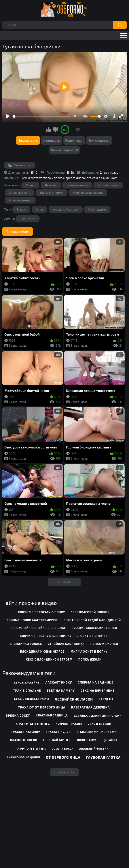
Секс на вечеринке (98, 690)
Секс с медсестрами (32, 699)
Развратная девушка (90, 707)
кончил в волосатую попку (41, 612)
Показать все (64, 772)
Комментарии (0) (64, 150)
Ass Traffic (28, 219)
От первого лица (63, 757)
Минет (30, 185)
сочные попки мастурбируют (32, 620)
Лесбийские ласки (74, 699)
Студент (106, 699)
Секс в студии (100, 724)
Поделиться (74, 140)
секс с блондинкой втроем (49, 659)
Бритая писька (108, 185)
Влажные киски (24, 740)
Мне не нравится (55, 130)
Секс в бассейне (27, 682)
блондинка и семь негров (42, 651)
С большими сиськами (97, 732)
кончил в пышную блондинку (46, 636)
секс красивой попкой (90, 612)
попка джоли (90, 659)
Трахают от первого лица (42, 707)
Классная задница (52, 715)
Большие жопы (77, 185)
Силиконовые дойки (24, 757)
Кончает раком (69, 724)
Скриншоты (52, 140)
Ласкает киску (59, 682)
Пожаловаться (99, 140)
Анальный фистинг (95, 748)
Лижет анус (87, 740)
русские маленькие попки (94, 628)
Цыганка (110, 740)
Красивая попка (33, 724)
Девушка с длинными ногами (98, 716)
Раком (21, 209)
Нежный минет (57, 740)
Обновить (64, 582)
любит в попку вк (93, 636)
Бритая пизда (32, 749)
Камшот (51, 185)
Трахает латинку (26, 732)
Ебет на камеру (61, 690)
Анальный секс (20, 193)
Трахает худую (59, 732)
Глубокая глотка (103, 757)
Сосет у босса (63, 748)
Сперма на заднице (96, 682)
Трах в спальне (27, 690)
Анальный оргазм (66, 209)
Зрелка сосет (18, 715)
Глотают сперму (51, 193)
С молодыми (97, 209)
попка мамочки (104, 644)
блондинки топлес (26, 644)
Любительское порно (88, 193)
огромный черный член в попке (38, 628)
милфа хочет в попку (89, 651)
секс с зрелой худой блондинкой (92, 620)
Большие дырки (20, 200)
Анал (39, 209)
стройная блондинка (66, 644)
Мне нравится (49, 130)
